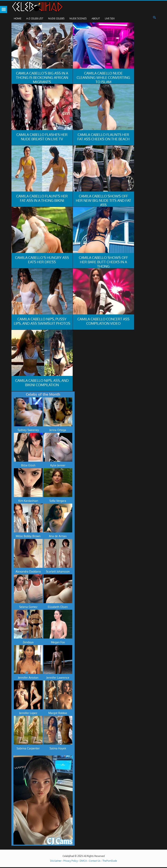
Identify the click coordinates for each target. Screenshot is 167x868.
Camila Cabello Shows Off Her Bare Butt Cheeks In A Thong (103, 262)
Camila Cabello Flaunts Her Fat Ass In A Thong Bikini (42, 198)
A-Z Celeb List (35, 18)
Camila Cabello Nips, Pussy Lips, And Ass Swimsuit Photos (42, 321)
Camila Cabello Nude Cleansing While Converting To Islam (103, 77)
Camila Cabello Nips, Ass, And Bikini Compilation (42, 383)
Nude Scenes (78, 18)
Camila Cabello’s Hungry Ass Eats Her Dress (42, 260)
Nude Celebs (56, 18)
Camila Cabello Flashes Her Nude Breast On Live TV (42, 137)
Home (18, 18)
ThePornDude (110, 861)
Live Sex (110, 18)
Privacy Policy (71, 861)
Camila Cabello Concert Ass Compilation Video (103, 321)
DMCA (83, 861)
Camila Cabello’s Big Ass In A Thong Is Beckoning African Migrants (42, 77)
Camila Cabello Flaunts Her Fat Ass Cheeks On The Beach (103, 137)
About (96, 18)
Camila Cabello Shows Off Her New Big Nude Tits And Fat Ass (103, 200)
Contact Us (95, 861)
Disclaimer (56, 861)
